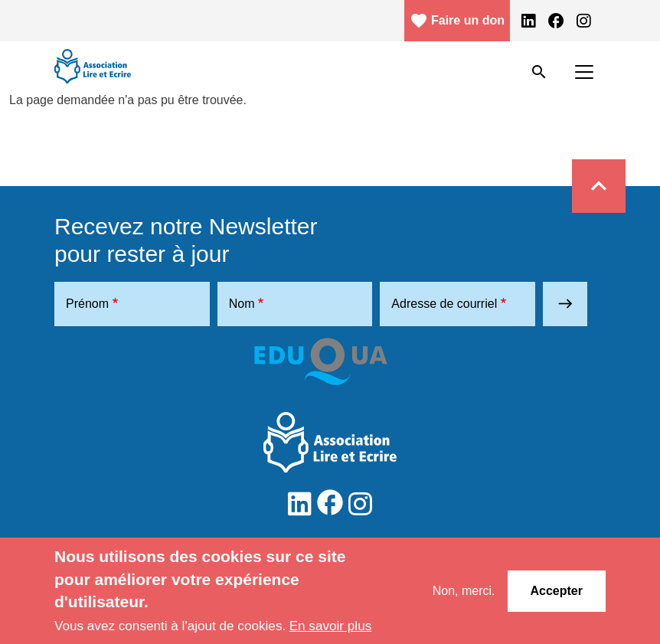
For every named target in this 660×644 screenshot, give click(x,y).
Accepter (557, 591)
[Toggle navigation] (584, 72)
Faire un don (457, 21)
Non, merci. (464, 591)
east (565, 304)
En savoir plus (331, 626)
